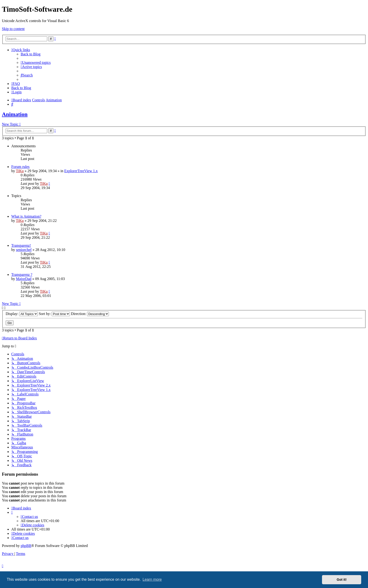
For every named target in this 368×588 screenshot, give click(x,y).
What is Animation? (26, 216)
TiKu (20, 171)
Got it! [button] (342, 580)
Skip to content (13, 29)
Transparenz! (21, 245)
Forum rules (20, 167)
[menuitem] (36, 63)
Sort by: (54, 314)
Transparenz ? (22, 275)
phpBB (26, 546)
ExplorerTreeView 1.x (81, 171)
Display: (22, 314)
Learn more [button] (152, 579)
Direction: (90, 314)
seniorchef (24, 250)
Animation (15, 114)
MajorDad (24, 279)
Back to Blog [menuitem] (31, 54)
